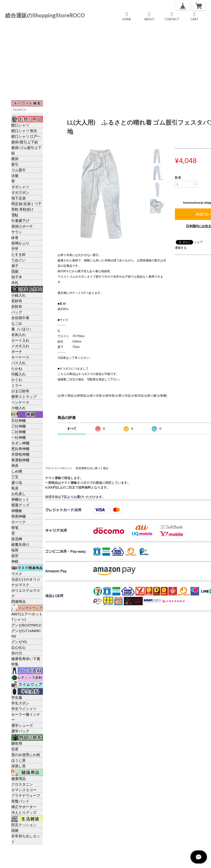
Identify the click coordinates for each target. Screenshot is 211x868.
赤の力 (17, 653)
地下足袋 (19, 198)
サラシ (17, 232)
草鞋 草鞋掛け (22, 209)
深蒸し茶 (19, 766)
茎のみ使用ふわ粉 (26, 755)
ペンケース (20, 402)
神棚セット (20, 499)
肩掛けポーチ (22, 226)
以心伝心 (19, 647)
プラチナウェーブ (26, 795)
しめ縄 (17, 471)
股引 (15, 164)
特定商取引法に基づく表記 (92, 468)
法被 (15, 175)
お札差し (19, 494)
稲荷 (15, 550)
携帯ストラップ (24, 396)
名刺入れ (19, 335)
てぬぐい (19, 260)
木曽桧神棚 (20, 454)
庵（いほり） (22, 329)
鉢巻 (15, 237)
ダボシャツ (20, 187)
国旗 (15, 271)
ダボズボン (20, 192)
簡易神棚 (19, 516)
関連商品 (19, 601)
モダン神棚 (20, 443)
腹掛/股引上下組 (25, 142)
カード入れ (20, 340)
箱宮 (15, 556)
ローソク (19, 522)
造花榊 (17, 539)
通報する (181, 248)
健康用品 (19, 778)
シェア (198, 242)
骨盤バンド (20, 801)
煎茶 (15, 749)
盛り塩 (17, 482)
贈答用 (17, 743)
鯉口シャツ (20, 125)
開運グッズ (20, 505)
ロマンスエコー (24, 790)
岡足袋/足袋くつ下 (26, 204)
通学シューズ (22, 725)
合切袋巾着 (20, 318)
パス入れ (19, 363)
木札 (15, 282)
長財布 (17, 301)
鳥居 (15, 488)
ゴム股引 (19, 170)
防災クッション (24, 825)
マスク (17, 574)
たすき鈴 (19, 254)
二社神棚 (19, 432)
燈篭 (15, 527)
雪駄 (15, 215)
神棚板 (17, 511)
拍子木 (17, 277)
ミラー (17, 385)
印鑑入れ (19, 374)
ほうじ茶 (19, 760)
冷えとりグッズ (24, 812)
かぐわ (17, 380)
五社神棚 (19, 420)
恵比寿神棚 (20, 449)
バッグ (17, 312)
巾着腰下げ (20, 220)
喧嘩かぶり (20, 243)
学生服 (17, 697)
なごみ (17, 323)
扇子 (15, 266)
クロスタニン (22, 784)
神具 (15, 465)
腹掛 (15, 159)
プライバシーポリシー (59, 468)
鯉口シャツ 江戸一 (26, 136)
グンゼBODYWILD (26, 625)
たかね (17, 368)
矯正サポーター (24, 807)
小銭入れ (19, 295)
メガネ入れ (20, 346)
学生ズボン (20, 703)
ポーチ (17, 351)
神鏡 (15, 561)
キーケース (20, 357)
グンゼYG (19, 642)
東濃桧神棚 (20, 460)
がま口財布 (20, 391)
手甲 (15, 249)
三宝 (15, 477)
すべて (72, 428)
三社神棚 (19, 426)
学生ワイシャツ (24, 709)
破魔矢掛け (20, 544)
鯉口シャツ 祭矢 (24, 131)
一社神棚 (19, 437)
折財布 (17, 306)
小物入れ (19, 408)
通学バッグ (20, 731)
